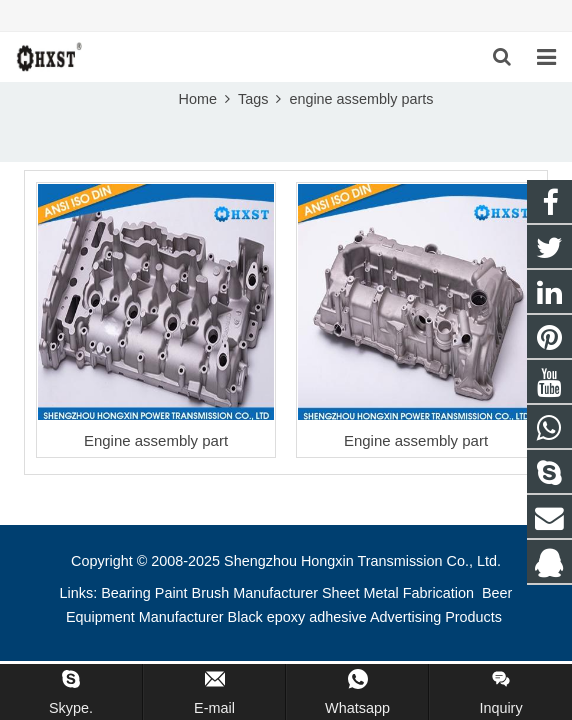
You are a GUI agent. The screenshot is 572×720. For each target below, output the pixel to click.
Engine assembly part (156, 440)
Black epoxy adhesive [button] (297, 617)
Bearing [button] (126, 593)
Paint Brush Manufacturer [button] (236, 593)
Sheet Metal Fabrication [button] (400, 593)
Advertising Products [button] (436, 617)
